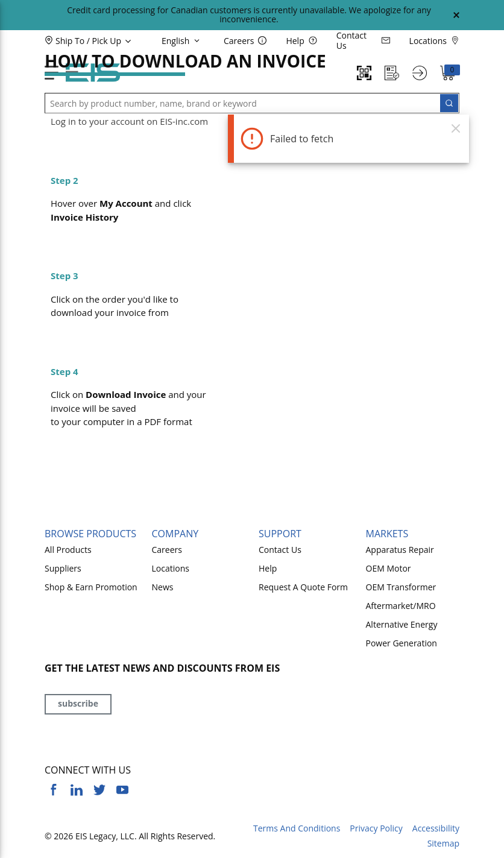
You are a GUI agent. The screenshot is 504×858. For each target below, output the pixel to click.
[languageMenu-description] (183, 40)
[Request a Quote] (392, 73)
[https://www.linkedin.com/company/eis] (77, 790)
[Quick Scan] (364, 73)
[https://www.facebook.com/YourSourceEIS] (54, 790)
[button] (108, 40)
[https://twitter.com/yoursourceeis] (99, 790)
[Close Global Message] (456, 15)
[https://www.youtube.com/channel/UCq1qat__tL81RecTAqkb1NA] (122, 790)
